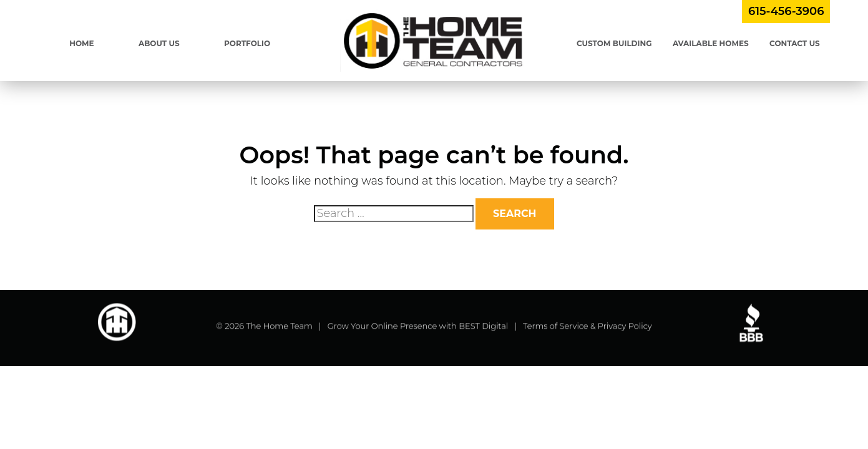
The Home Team (280, 327)
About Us (159, 43)
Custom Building (614, 43)
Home (81, 43)
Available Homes (711, 43)
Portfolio (247, 43)
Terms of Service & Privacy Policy (588, 327)
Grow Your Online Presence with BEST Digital (418, 327)
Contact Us (795, 43)
